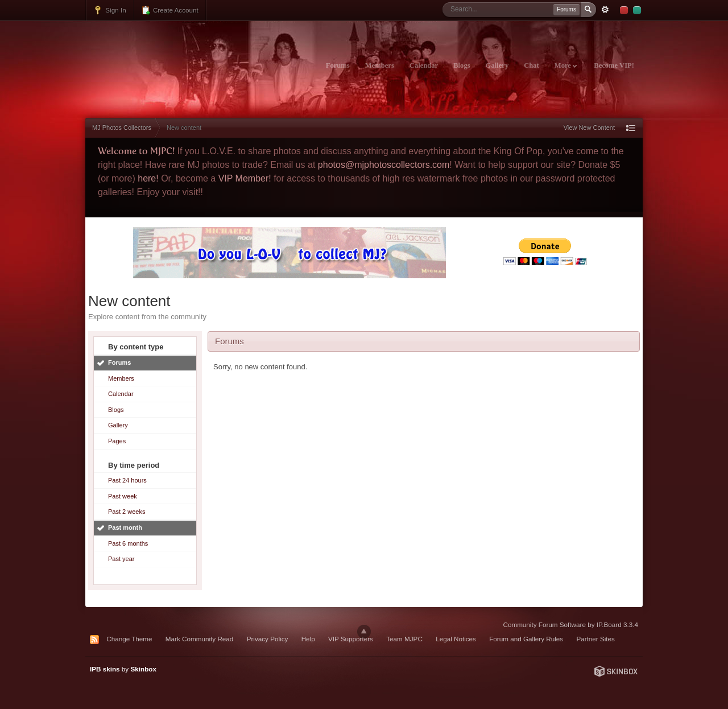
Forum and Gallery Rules (526, 639)
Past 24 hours (127, 480)
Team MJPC (404, 639)
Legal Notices (456, 639)
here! (148, 178)
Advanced (605, 10)
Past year (121, 559)
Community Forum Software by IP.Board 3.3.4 (570, 625)
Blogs (462, 65)
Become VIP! (614, 65)
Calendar (424, 65)
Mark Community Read (200, 639)
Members (380, 65)
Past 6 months (128, 543)
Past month (125, 527)
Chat (531, 65)
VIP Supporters (351, 639)
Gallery (497, 65)
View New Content (589, 127)
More (566, 65)
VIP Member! (245, 178)
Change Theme (129, 639)
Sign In (110, 10)
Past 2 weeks (127, 512)
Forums (338, 65)
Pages (117, 441)
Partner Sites (595, 639)
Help (308, 639)
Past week (123, 496)
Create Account (170, 10)
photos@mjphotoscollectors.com (384, 165)
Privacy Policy (268, 639)
